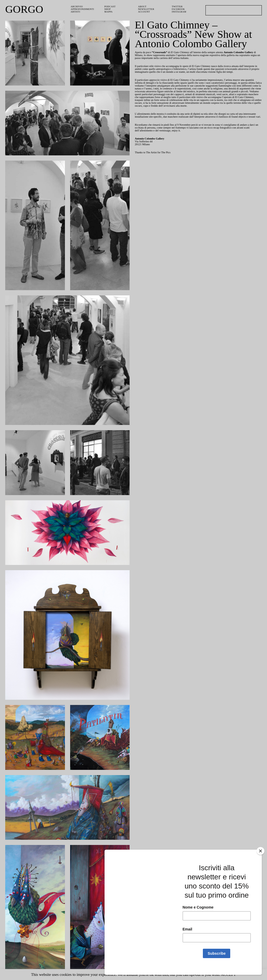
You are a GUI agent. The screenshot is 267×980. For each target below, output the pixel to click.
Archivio (77, 7)
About (143, 7)
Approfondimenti (83, 10)
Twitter (178, 7)
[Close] (260, 857)
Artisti (76, 12)
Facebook (179, 10)
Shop (108, 10)
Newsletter (147, 10)
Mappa (109, 12)
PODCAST (111, 7)
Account (145, 12)
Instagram (179, 12)
